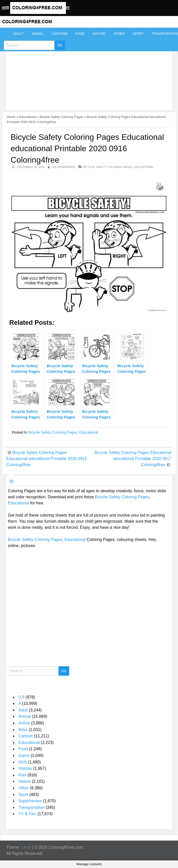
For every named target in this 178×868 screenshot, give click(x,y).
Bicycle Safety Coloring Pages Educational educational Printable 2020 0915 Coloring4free (47, 459)
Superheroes (30, 801)
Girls (23, 762)
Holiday (25, 768)
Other (119, 34)
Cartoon (60, 34)
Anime (24, 723)
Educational (28, 117)
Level (26, 847)
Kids (22, 775)
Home (11, 117)
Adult (19, 34)
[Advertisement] (88, 66)
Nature (99, 34)
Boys (23, 730)
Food (80, 34)
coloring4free (63, 167)
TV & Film (27, 814)
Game (24, 755)
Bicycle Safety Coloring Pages (61, 117)
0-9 (21, 697)
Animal (38, 34)
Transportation (32, 807)
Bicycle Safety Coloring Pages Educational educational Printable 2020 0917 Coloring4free (133, 459)
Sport (138, 34)
